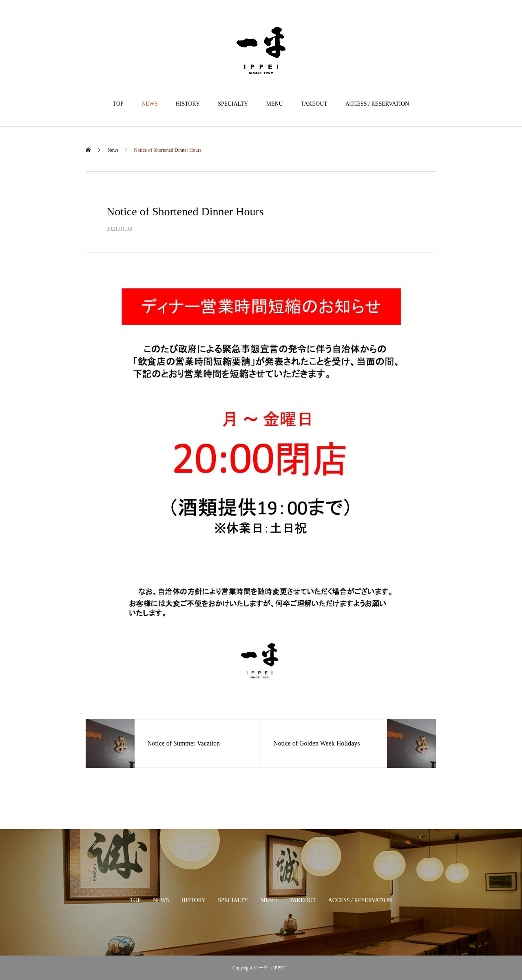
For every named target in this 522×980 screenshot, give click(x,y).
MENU (274, 104)
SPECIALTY (233, 104)
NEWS (150, 104)
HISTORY (188, 104)
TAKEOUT (314, 104)
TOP (118, 104)
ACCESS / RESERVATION (377, 104)
